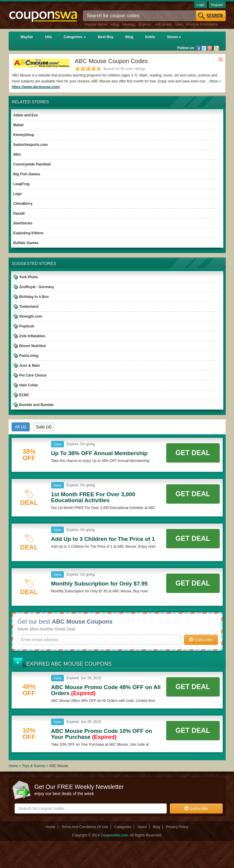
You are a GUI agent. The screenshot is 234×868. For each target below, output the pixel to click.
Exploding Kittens (29, 233)
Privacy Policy (177, 827)
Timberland (29, 307)
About (142, 827)
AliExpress (163, 24)
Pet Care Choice (33, 375)
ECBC (24, 395)
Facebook (198, 48)
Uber (179, 24)
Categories (75, 37)
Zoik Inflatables (32, 336)
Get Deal (193, 453)
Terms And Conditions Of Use (85, 827)
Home (13, 766)
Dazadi (19, 213)
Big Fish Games (27, 174)
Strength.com (31, 316)
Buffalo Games (26, 243)
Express (145, 24)
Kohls (150, 37)
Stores (174, 37)
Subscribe (201, 640)
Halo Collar (29, 385)
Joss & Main (30, 366)
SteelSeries (23, 223)
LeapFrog (22, 184)
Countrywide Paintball (32, 164)
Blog (129, 37)
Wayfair (27, 37)
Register (217, 5)
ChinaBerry (23, 204)
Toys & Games (34, 766)
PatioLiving (29, 356)
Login (201, 5)
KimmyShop (24, 135)
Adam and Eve (26, 115)
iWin (17, 154)
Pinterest (210, 48)
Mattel (19, 125)
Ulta (48, 37)
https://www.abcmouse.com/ (36, 87)
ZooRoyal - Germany (37, 287)
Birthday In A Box (34, 297)
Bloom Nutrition (33, 346)
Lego (18, 194)
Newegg (129, 24)
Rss (216, 48)
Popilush (27, 326)
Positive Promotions (202, 24)
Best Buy (106, 37)
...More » (214, 81)
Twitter (204, 48)
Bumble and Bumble (37, 405)
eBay (115, 24)
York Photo (29, 277)
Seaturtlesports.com (31, 145)
